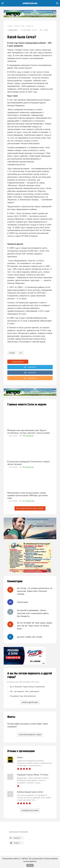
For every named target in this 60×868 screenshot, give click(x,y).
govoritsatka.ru (30, 3)
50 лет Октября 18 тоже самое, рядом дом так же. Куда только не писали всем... (35, 626)
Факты (11, 717)
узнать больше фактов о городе (30, 735)
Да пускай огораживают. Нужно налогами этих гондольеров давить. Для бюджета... (33, 613)
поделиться (30, 367)
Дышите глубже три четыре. (30, 637)
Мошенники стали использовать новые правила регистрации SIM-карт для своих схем (27, 495)
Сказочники (23, 602)
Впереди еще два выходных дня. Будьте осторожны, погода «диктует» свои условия (28, 432)
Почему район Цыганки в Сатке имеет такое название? (28, 725)
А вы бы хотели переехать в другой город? (30, 675)
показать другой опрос (30, 702)
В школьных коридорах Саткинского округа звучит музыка (29, 463)
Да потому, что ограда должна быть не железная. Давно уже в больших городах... (35, 591)
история (12, 353)
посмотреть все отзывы (30, 810)
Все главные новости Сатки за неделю (30, 508)
